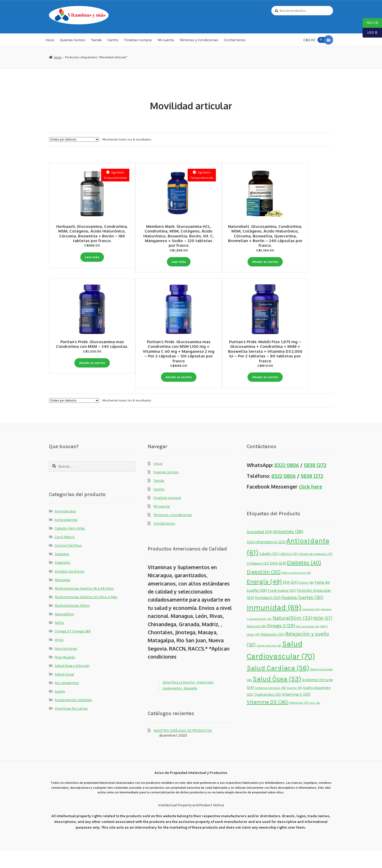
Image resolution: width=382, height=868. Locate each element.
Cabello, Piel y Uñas (70, 546)
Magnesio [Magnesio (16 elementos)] (311, 627)
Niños (59, 640)
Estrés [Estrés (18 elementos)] (306, 600)
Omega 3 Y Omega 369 (73, 649)
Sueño (60, 709)
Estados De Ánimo (70, 589)
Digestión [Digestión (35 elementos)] (264, 590)
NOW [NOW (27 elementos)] (323, 636)
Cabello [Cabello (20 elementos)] (269, 571)
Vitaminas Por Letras (71, 726)
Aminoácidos (65, 529)
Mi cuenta (166, 43)
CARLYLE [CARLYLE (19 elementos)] (289, 571)
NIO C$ (370, 23)
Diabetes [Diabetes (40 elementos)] (304, 581)
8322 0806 (287, 483)
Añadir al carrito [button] (290, 262)
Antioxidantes (66, 537)
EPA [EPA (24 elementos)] (290, 600)
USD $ (370, 33)
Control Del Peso (68, 563)
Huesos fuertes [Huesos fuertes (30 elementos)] (302, 615)
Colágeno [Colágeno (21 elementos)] (258, 581)
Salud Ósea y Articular (72, 683)
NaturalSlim (64, 632)
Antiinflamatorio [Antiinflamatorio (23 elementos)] (266, 560)
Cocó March (65, 555)
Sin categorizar (67, 701)
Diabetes (62, 572)
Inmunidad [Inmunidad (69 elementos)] (274, 625)
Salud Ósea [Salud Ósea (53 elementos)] (277, 697)
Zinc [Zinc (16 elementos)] (315, 721)
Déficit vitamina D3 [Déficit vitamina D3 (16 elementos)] (296, 591)
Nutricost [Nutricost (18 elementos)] (256, 644)
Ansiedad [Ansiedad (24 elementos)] (260, 549)
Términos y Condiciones (199, 43)
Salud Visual (64, 692)
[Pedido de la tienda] (74, 142)
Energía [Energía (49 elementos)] (264, 599)
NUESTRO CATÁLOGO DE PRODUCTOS (183, 748)
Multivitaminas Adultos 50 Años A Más (86, 615)
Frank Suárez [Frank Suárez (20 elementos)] (282, 608)
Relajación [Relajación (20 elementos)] (273, 652)
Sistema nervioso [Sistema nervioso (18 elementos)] (270, 705)
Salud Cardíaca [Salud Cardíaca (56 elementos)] (278, 686)
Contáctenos (235, 43)
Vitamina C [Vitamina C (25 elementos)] (296, 712)
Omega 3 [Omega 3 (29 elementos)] (281, 644)
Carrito (113, 43)
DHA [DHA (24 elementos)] (278, 581)
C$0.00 (315, 42)
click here (310, 504)
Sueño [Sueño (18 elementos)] (295, 705)
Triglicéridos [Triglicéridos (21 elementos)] (268, 712)
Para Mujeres (65, 675)
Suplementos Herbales (73, 718)
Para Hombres (66, 666)
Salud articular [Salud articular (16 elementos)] (269, 663)
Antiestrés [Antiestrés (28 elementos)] (288, 549)
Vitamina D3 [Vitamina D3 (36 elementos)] (267, 720)
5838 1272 (315, 483)
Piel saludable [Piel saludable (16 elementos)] (308, 644)
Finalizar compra (138, 43)
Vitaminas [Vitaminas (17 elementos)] (299, 721)
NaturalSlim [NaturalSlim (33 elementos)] (293, 636)
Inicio (50, 43)
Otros (59, 658)
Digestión (63, 580)
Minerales (63, 597)
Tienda (96, 43)
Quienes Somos (73, 43)
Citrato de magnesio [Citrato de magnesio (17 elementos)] (316, 571)
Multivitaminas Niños (72, 623)
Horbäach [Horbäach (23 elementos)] (268, 616)
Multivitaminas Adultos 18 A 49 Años (84, 606)
